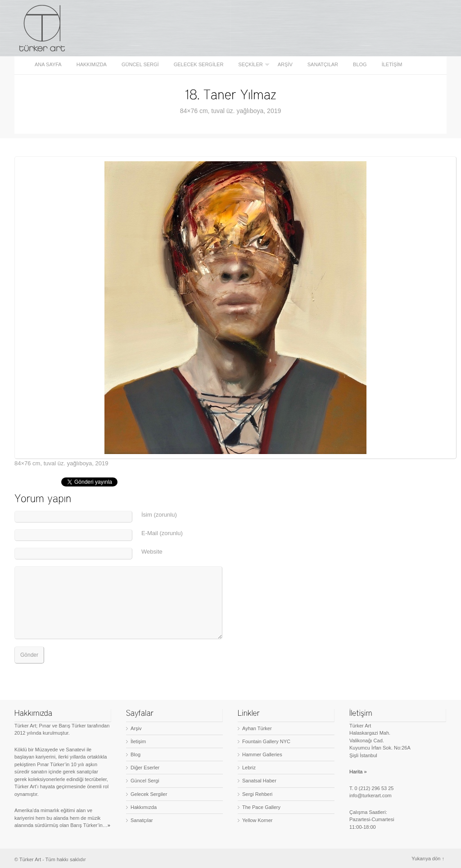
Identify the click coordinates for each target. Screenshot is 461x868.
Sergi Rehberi (257, 794)
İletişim (392, 65)
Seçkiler (251, 65)
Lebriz (249, 768)
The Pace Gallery (261, 807)
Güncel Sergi (140, 65)
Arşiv (285, 65)
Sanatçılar (323, 65)
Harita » (358, 772)
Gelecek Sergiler (199, 65)
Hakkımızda (92, 65)
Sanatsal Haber (259, 781)
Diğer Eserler (145, 768)
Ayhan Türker (257, 728)
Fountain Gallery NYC (266, 741)
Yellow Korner (257, 820)
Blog (360, 65)
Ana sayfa (48, 65)
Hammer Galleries (262, 754)
